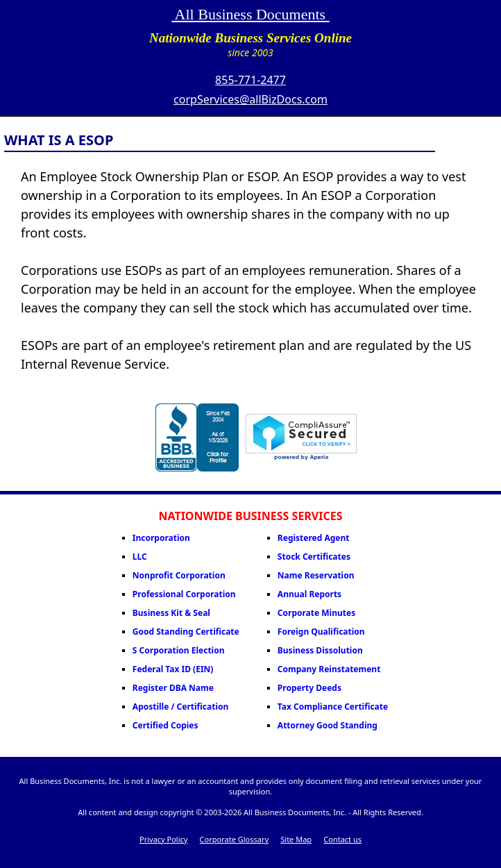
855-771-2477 (250, 80)
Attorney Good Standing (328, 725)
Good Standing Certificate (186, 632)
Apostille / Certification (180, 707)
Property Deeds (309, 688)
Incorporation (161, 538)
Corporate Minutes (316, 613)
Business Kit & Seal (171, 613)
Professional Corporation (184, 594)
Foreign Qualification (321, 632)
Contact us (342, 839)
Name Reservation (316, 575)
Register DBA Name (173, 688)
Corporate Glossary (234, 839)
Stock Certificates (314, 557)
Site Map (296, 839)
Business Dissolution (320, 650)
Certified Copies (165, 725)
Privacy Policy (163, 839)
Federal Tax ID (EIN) (173, 669)
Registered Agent (314, 538)
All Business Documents (250, 14)
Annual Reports (309, 594)
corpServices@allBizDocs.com (250, 99)
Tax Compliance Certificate (333, 707)
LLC (140, 557)
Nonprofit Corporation (179, 575)
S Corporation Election (179, 650)
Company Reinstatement (329, 669)
